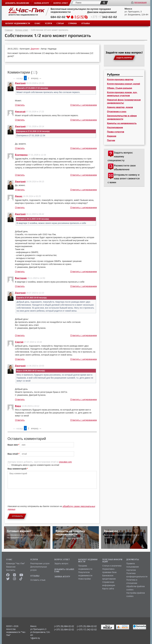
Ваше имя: (13, 445)
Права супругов (116, 132)
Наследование (115, 127)
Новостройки (84, 579)
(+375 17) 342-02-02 (87, 630)
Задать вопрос (61, 563)
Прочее (111, 140)
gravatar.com (65, 462)
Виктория (21, 278)
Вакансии (11, 567)
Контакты (11, 570)
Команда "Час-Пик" (16, 563)
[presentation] (30, 498)
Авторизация (140, 2)
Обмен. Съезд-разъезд (120, 88)
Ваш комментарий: (17, 469)
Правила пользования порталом (133, 567)
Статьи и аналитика (112, 566)
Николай (20, 112)
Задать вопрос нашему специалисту (120, 156)
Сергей (19, 342)
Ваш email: (13, 454)
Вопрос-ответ (22, 30)
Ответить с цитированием (83, 105)
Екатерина (21, 155)
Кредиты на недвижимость (122, 123)
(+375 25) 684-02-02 (87, 626)
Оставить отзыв (38, 580)
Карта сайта (108, 589)
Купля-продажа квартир (120, 79)
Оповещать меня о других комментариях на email (35, 465)
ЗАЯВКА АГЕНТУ (62, 577)
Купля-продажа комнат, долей (123, 84)
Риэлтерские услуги (40, 563)
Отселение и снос (117, 112)
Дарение (35, 49)
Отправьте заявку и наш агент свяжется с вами (124, 178)
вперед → (36, 78)
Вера (18, 406)
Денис (19, 196)
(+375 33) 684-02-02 (64, 630)
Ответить (20, 105)
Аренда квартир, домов (120, 107)
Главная (9, 30)
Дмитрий (20, 83)
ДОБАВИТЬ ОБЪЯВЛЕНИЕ (64, 570)
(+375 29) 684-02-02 (64, 626)
